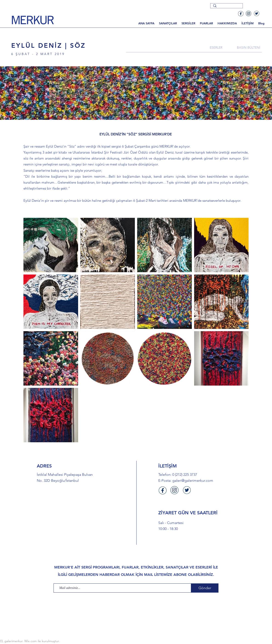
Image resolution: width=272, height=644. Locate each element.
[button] (168, 23)
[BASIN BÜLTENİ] (249, 48)
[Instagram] (249, 14)
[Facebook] (241, 14)
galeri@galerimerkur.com (193, 480)
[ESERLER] (216, 48)
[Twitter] (256, 14)
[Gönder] (205, 588)
